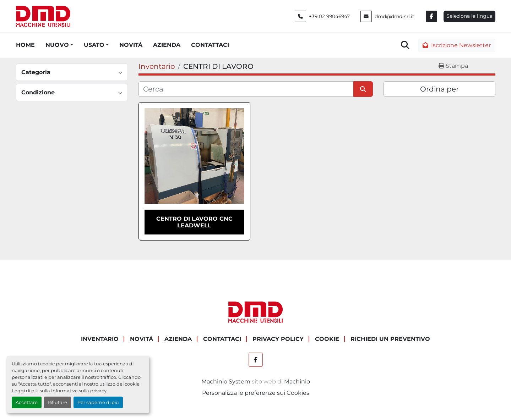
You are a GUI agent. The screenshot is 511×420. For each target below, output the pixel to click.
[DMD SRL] (256, 312)
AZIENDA (167, 45)
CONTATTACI (210, 45)
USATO (94, 45)
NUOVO (57, 45)
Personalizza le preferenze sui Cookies (256, 393)
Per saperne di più (98, 402)
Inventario (100, 339)
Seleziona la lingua (469, 16)
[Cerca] (246, 89)
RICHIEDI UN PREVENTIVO (390, 339)
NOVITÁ (131, 45)
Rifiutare (57, 402)
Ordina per (439, 89)
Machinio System (226, 382)
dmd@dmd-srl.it (395, 16)
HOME (25, 45)
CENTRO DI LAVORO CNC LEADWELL (194, 222)
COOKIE (327, 339)
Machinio (297, 382)
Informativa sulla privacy (79, 391)
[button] (59, 45)
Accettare (27, 402)
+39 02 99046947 (329, 16)
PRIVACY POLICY (278, 339)
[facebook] (431, 16)
